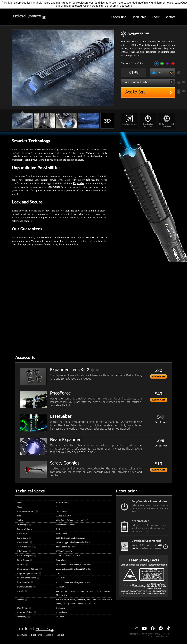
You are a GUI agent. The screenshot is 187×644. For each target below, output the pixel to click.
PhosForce (60, 393)
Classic (49, 635)
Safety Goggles (65, 463)
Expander (79, 183)
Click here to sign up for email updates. (107, 6)
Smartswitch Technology (148, 125)
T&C (168, 634)
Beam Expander (65, 440)
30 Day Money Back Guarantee (167, 125)
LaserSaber (54, 187)
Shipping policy (134, 634)
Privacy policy (160, 634)
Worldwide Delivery (129, 124)
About (155, 17)
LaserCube (119, 17)
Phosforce (88, 180)
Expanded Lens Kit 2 (70, 370)
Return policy (147, 634)
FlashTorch (139, 17)
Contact (170, 17)
